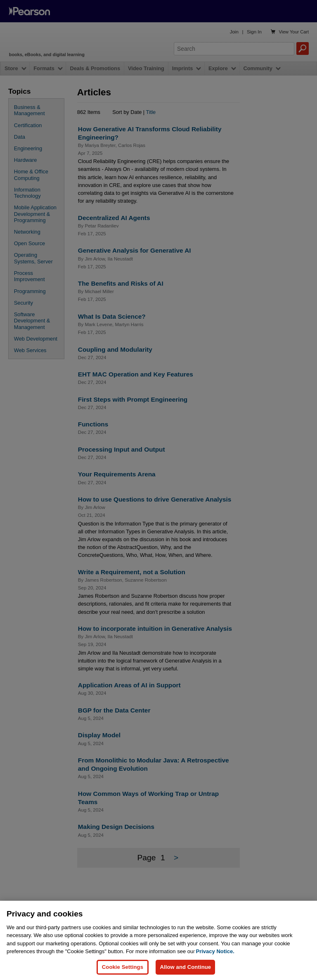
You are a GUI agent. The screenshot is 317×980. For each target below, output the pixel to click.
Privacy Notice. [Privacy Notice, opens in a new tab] (215, 958)
